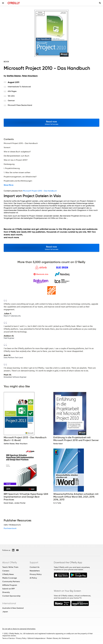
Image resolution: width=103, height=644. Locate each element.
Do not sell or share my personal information (19, 629)
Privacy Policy (36, 574)
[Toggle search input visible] (100, 3)
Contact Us (35, 567)
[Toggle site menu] (3, 3)
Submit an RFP (8, 589)
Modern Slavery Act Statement (58, 638)
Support (34, 562)
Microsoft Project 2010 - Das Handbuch (40, 191)
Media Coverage (10, 578)
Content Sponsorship (11, 596)
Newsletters (35, 571)
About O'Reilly (10, 562)
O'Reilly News (8, 574)
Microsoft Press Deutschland (20, 105)
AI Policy (33, 578)
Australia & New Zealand (13, 608)
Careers (6, 571)
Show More (9, 185)
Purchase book (10, 528)
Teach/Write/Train (10, 567)
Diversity (6, 592)
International (9, 603)
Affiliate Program (10, 585)
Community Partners (11, 581)
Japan (5, 612)
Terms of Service (8, 638)
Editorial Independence (36, 638)
